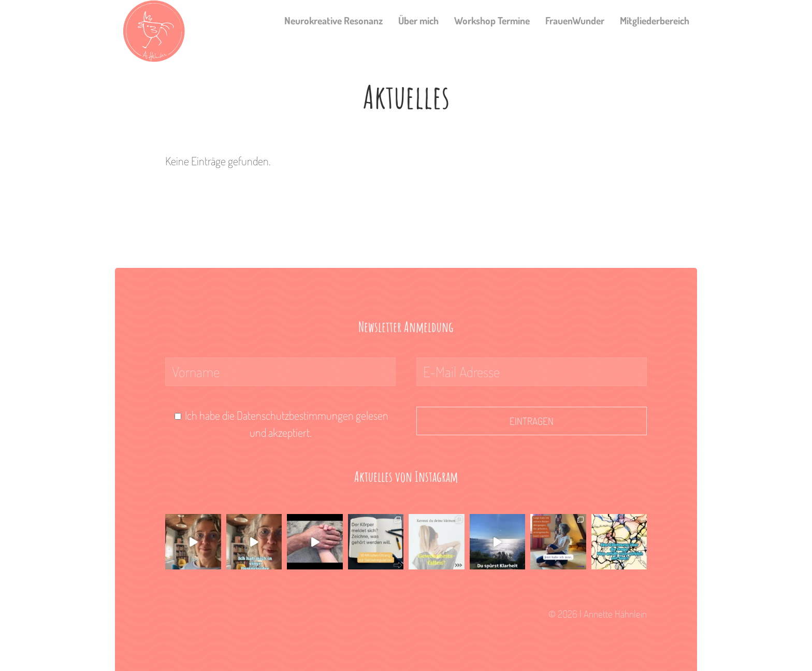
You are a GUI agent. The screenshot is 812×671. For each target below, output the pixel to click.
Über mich (418, 20)
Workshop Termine (492, 20)
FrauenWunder (575, 20)
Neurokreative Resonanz (334, 20)
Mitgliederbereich (655, 20)
